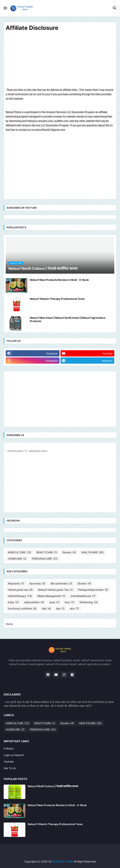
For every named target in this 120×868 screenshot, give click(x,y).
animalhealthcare (83, 596)
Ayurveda (37, 584)
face (69, 602)
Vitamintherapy (20, 596)
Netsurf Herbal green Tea (55, 590)
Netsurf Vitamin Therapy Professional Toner (57, 299)
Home (9, 624)
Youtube (9, 761)
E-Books (9, 748)
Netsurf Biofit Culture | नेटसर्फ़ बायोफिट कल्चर (53, 786)
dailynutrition (34, 602)
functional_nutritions (22, 609)
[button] (5, 8)
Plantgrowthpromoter (93, 590)
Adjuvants (16, 584)
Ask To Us (10, 768)
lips (60, 609)
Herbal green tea (20, 590)
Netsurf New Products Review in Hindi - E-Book (59, 280)
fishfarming (89, 602)
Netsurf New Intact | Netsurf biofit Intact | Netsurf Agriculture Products (68, 319)
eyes (54, 602)
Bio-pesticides (61, 584)
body (13, 602)
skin (74, 609)
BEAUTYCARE (47, 552)
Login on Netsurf (14, 755)
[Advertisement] (60, 62)
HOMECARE (17, 559)
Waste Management (51, 596)
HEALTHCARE (92, 552)
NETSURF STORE (63, 861)
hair (46, 609)
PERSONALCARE (45, 559)
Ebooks (69, 552)
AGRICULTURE (19, 552)
